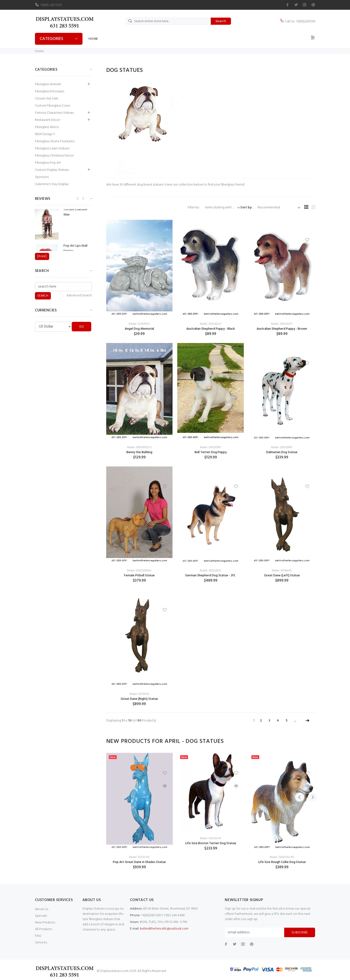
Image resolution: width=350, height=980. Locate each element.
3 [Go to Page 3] (269, 721)
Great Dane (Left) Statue (282, 576)
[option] (139, 811)
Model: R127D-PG (139, 857)
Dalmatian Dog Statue (282, 452)
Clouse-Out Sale (47, 99)
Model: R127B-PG (139, 694)
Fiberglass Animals (48, 84)
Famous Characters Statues (54, 113)
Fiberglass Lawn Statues (52, 149)
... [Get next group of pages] (295, 721)
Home (93, 39)
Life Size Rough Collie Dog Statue (282, 862)
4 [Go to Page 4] (278, 721)
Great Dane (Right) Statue (139, 699)
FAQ (38, 936)
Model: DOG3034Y (211, 838)
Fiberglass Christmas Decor (54, 156)
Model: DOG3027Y (282, 324)
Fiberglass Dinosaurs (50, 91)
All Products (43, 929)
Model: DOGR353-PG (282, 857)
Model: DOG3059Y (211, 447)
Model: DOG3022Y (211, 324)
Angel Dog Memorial (139, 329)
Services (41, 943)
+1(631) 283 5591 (51, 5)
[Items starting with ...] (221, 208)
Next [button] (311, 741)
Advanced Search (79, 296)
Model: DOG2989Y (282, 447)
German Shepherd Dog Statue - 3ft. (211, 576)
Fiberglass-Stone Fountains (55, 141)
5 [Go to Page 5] (287, 721)
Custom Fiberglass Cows (53, 106)
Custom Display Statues (52, 170)
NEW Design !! (45, 134)
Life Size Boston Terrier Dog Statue (211, 843)
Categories (51, 39)
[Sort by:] (277, 208)
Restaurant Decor (48, 120)
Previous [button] (300, 741)
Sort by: (246, 208)
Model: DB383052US (139, 447)
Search (221, 21)
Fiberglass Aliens (47, 127)
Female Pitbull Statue (139, 576)
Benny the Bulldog (139, 452)
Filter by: (194, 208)
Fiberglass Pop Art (48, 163)
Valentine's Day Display (52, 184)
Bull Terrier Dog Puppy (211, 452)
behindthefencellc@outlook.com (164, 929)
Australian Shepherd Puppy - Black (211, 329)
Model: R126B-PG (282, 571)
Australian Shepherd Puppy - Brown (282, 329)
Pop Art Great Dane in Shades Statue (139, 862)
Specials (41, 916)
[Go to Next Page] (307, 721)
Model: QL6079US (139, 324)
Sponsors (42, 177)
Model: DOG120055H (139, 571)
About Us (42, 909)
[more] (42, 256)
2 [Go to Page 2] (261, 721)
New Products (45, 923)
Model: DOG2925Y (211, 571)
